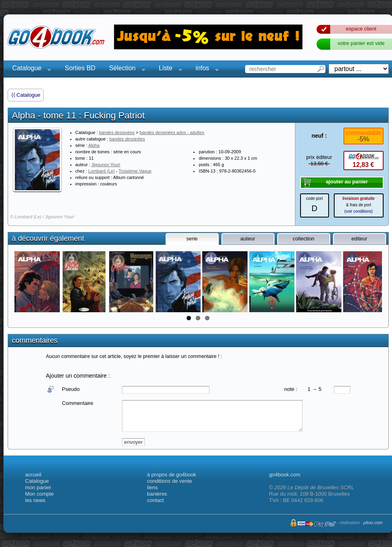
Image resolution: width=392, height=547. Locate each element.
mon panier (38, 487)
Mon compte (40, 494)
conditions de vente (170, 481)
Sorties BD (80, 68)
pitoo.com (373, 523)
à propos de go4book (172, 475)
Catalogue (29, 69)
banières (157, 494)
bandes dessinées (117, 132)
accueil (33, 475)
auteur (248, 239)
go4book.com (285, 475)
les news (36, 500)
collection (303, 239)
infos (205, 69)
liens (153, 487)
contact (156, 500)
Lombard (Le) (102, 171)
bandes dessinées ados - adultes (172, 132)
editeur (360, 239)
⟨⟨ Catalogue (26, 95)
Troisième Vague (135, 171)
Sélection (125, 69)
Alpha (94, 145)
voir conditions (359, 211)
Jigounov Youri (106, 165)
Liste (168, 69)
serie (192, 239)
